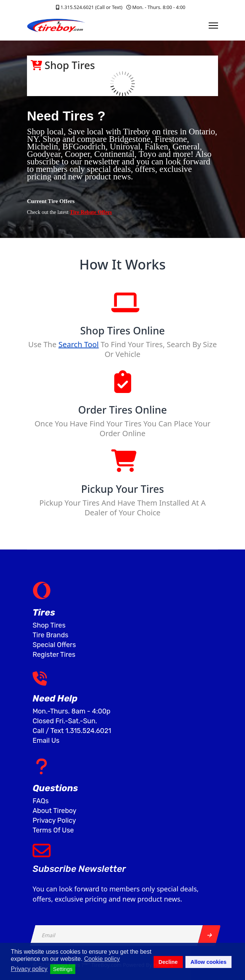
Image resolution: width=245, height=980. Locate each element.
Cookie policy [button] (102, 959)
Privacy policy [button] (29, 969)
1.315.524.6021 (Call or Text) (91, 7)
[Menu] (213, 26)
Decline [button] (168, 962)
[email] (117, 936)
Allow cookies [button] (209, 962)
